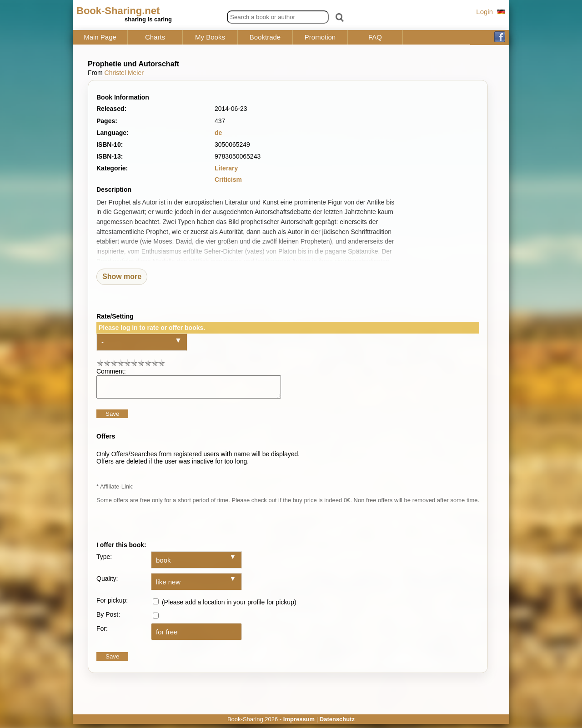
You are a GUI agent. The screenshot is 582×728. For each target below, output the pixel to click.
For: (102, 633)
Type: (104, 561)
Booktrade (265, 37)
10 (161, 362)
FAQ (375, 37)
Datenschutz (337, 723)
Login (484, 12)
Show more (122, 277)
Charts (155, 37)
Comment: (111, 371)
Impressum (299, 723)
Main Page (100, 37)
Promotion (320, 37)
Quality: (107, 583)
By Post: (108, 618)
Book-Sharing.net (118, 11)
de (218, 133)
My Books (210, 37)
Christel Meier (124, 73)
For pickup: (112, 604)
